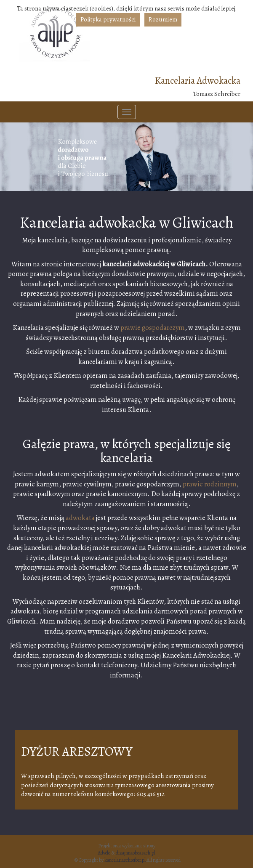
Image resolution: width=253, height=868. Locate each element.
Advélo (104, 853)
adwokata (80, 518)
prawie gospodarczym (153, 328)
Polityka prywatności (108, 19)
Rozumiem (163, 19)
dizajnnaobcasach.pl (136, 853)
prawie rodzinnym (210, 484)
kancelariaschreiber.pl (125, 860)
